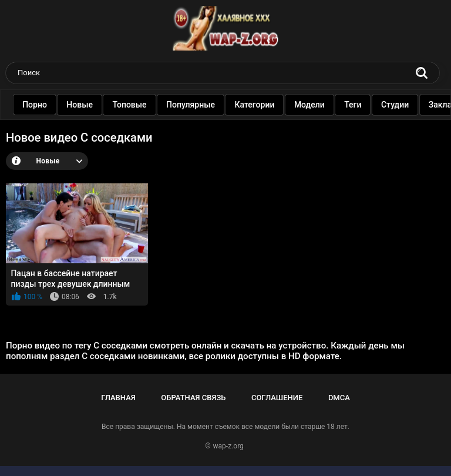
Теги (361, 105)
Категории (262, 105)
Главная (118, 398)
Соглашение (277, 398)
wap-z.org (228, 446)
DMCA (339, 398)
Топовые (137, 105)
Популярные (199, 105)
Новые (88, 105)
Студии (403, 105)
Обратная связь (193, 398)
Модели (318, 105)
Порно (43, 105)
